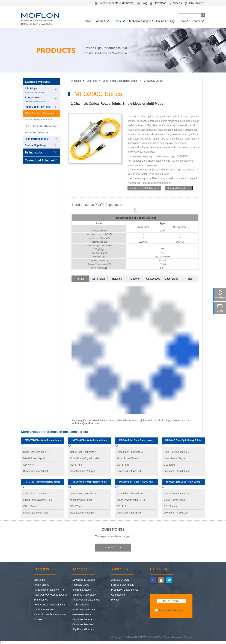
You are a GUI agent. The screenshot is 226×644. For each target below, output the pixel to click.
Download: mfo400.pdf (129, 471)
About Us (102, 21)
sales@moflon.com (171, 610)
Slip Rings (41, 90)
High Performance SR (41, 139)
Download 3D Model (177, 188)
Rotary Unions (41, 99)
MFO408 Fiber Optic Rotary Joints (43, 482)
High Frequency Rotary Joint (38, 120)
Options (135, 279)
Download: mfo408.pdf (35, 513)
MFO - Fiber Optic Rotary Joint (39, 113)
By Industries (41, 600)
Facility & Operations (123, 585)
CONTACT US (113, 547)
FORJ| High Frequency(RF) (49, 590)
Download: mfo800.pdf (176, 513)
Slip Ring (92, 81)
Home (87, 21)
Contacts (197, 21)
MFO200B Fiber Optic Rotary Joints (43, 440)
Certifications (118, 595)
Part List (80, 279)
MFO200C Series (153, 81)
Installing (117, 279)
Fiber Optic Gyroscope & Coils (50, 595)
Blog (142, 3)
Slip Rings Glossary (83, 629)
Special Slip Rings (41, 145)
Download (158, 3)
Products (118, 21)
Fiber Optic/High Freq (41, 107)
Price (189, 279)
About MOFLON (120, 580)
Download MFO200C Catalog (143, 188)
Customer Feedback (84, 624)
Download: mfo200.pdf (35, 471)
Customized (153, 279)
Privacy (115, 600)
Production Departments (125, 590)
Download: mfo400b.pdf (177, 471)
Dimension (99, 279)
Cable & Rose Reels (45, 610)
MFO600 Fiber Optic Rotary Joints (90, 482)
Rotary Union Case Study (86, 600)
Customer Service (82, 619)
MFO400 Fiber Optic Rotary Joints (136, 440)
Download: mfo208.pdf (82, 471)
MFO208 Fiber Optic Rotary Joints (90, 440)
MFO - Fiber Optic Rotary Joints (120, 81)
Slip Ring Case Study (84, 595)
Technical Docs (81, 605)
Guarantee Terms (82, 614)
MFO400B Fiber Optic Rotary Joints (183, 440)
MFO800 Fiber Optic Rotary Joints (183, 482)
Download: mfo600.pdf (82, 513)
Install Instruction (82, 590)
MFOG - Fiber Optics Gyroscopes (41, 126)
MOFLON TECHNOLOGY (146, 637)
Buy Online (194, 3)
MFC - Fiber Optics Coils (36, 132)
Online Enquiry (165, 21)
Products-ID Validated (84, 610)
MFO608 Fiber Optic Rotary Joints (136, 482)
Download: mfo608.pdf (129, 513)
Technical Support (140, 21)
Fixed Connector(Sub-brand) (115, 3)
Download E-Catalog (84, 580)
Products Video (81, 585)
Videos (175, 3)
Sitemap (188, 637)
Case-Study (171, 279)
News (183, 21)
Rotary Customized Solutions (50, 605)
